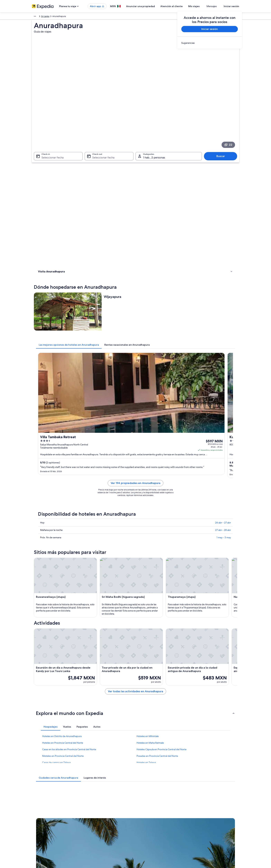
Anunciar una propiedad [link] (43, 808)
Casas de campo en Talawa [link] (56, 664)
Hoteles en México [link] (94, 802)
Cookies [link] (143, 802)
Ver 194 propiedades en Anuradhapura (161, 297)
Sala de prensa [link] (39, 830)
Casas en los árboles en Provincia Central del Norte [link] (69, 651)
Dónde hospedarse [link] (48, 165)
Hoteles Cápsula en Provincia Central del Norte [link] (162, 651)
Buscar (222, 122)
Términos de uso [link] (147, 808)
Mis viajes (204, 6)
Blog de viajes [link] (92, 835)
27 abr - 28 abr (223, 339)
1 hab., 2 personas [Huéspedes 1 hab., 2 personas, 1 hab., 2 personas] (154, 123)
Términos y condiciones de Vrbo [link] (154, 819)
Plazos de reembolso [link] (202, 813)
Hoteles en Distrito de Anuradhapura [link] (62, 638)
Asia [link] (34, 17)
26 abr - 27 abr (223, 332)
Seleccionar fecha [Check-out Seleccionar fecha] (102, 123)
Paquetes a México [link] (94, 813)
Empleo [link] (35, 802)
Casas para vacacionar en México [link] (101, 808)
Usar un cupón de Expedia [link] (205, 819)
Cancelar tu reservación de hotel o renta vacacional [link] (216, 808)
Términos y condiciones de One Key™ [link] (156, 813)
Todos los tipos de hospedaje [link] (99, 830)
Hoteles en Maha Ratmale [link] (150, 645)
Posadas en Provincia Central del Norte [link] (157, 658)
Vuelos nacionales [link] (94, 819)
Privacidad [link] (144, 797)
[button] (135, 615)
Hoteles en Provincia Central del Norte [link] (63, 645)
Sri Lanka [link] (43, 17)
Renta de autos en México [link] (98, 824)
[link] (210, 43)
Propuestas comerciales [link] (43, 813)
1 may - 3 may (224, 347)
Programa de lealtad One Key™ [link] (100, 841)
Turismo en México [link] (94, 797)
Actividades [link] (44, 169)
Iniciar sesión (231, 6)
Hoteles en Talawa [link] (146, 664)
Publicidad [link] (37, 819)
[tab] (120, 206)
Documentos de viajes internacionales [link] (210, 824)
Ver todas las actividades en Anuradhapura (161, 597)
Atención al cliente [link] (201, 797)
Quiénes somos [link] (39, 797)
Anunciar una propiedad (151, 6)
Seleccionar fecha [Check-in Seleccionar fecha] (50, 123)
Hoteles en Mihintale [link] (148, 638)
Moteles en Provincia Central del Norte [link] (63, 658)
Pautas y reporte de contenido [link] (153, 824)
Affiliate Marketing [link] (40, 824)
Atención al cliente (182, 6)
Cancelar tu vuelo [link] (201, 802)
